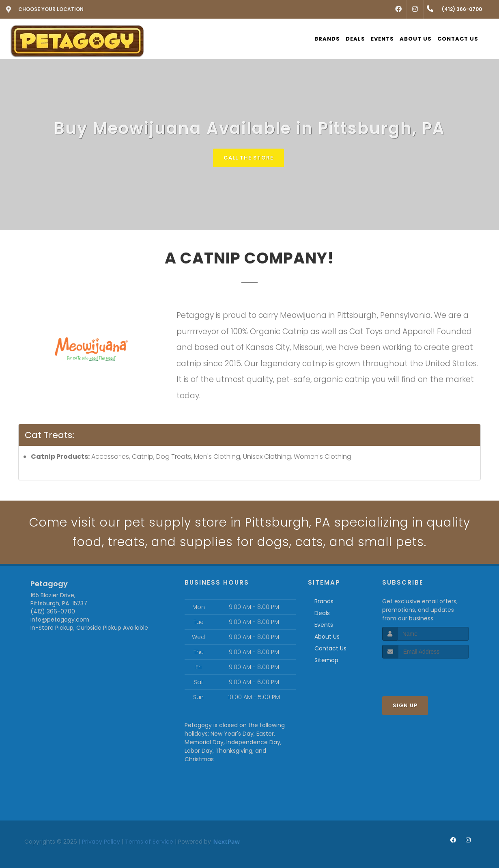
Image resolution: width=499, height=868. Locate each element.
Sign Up (405, 705)
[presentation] (425, 674)
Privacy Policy (101, 842)
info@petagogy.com (60, 620)
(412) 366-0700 (53, 611)
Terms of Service (149, 842)
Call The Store (248, 158)
